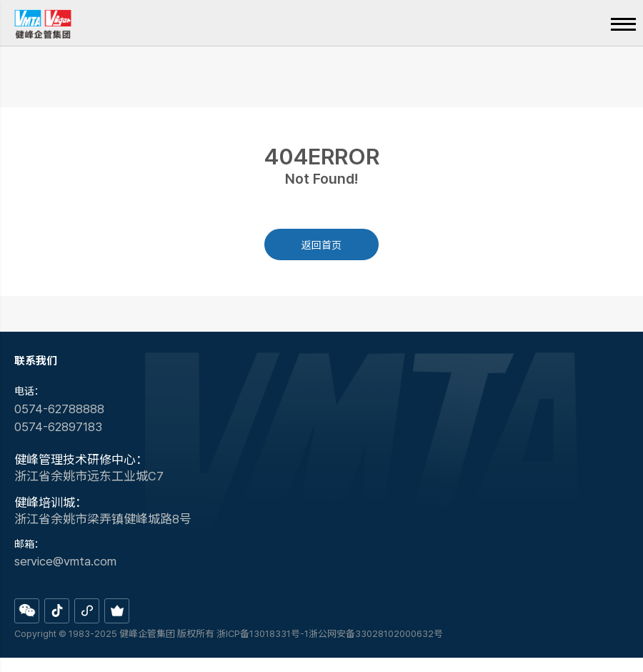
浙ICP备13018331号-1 (263, 634)
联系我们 (36, 361)
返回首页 (321, 245)
